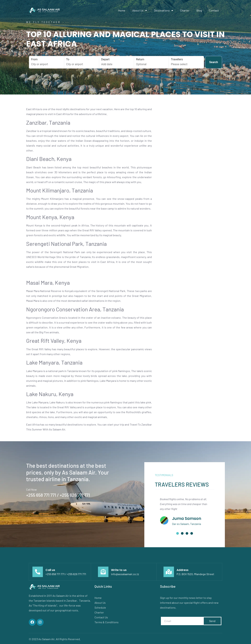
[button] (178, 533)
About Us (140, 10)
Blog (199, 10)
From (47, 62)
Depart (117, 62)
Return (152, 62)
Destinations (163, 10)
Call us (50, 570)
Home (122, 10)
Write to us (119, 570)
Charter (185, 10)
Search (214, 62)
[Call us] (38, 572)
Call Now (31, 489)
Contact (214, 10)
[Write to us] (103, 572)
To (82, 62)
